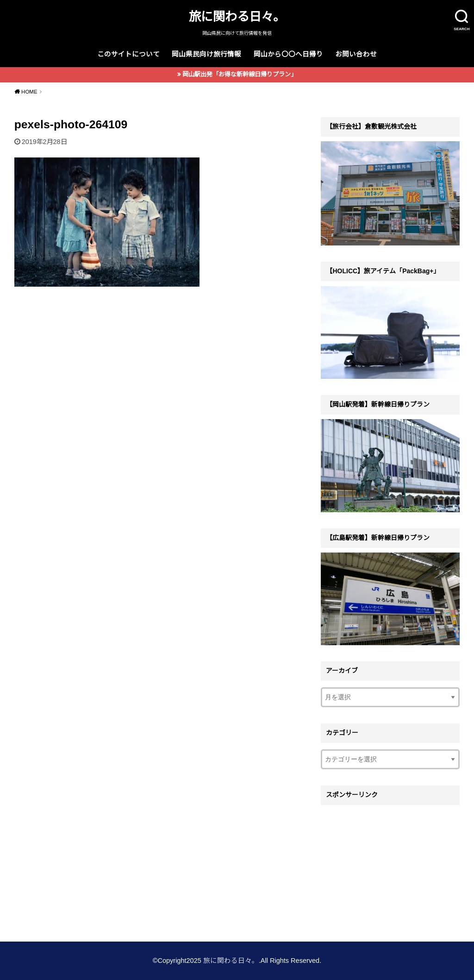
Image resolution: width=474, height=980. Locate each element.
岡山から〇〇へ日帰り (288, 54)
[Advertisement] (390, 867)
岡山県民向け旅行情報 (206, 54)
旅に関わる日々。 (237, 17)
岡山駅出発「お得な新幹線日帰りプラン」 (240, 74)
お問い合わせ (356, 54)
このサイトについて (128, 54)
